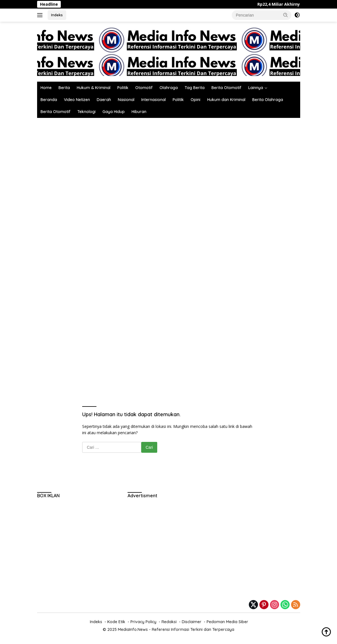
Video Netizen (77, 100)
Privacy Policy (143, 622)
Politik (123, 88)
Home (46, 88)
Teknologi (86, 112)
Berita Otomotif (226, 88)
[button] (286, 15)
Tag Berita (195, 88)
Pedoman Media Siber (227, 622)
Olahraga (169, 88)
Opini (195, 100)
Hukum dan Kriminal (226, 100)
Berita (64, 88)
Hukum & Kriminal (94, 88)
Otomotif (144, 88)
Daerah (104, 100)
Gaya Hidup (114, 112)
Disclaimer (192, 622)
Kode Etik (116, 622)
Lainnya (256, 88)
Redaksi (169, 622)
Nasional (126, 100)
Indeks (57, 15)
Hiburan (139, 112)
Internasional (154, 100)
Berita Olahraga (268, 100)
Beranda (49, 100)
